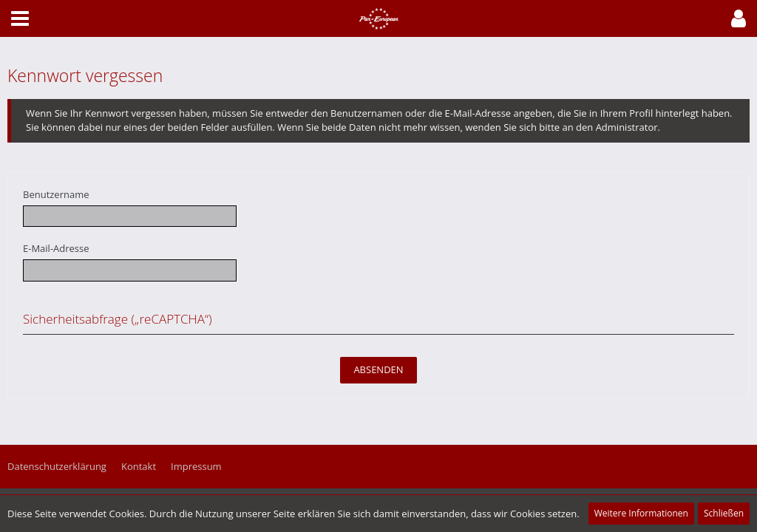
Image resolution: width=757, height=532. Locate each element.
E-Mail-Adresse (56, 248)
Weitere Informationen (641, 513)
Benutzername (56, 194)
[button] (739, 18)
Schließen (724, 513)
